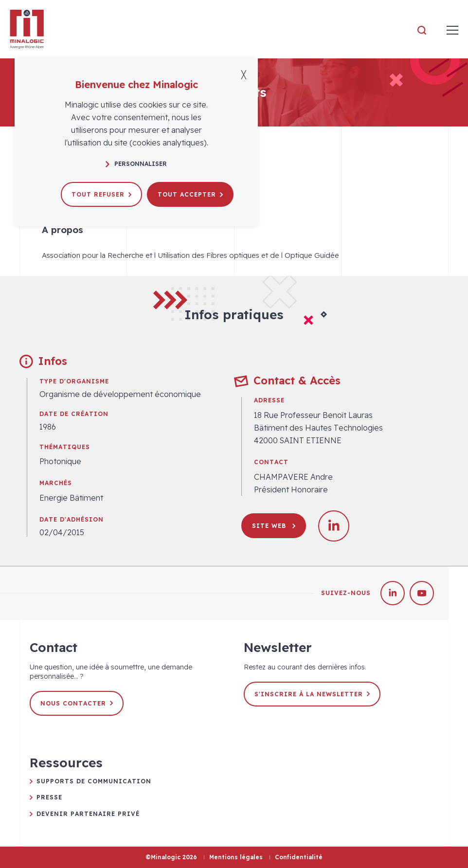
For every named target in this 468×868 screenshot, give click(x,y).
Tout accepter (190, 194)
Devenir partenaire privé (88, 814)
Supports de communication (94, 781)
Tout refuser (101, 194)
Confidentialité (299, 857)
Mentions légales (236, 857)
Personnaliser (136, 164)
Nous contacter (77, 703)
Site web (274, 526)
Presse (49, 797)
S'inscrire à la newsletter (312, 694)
